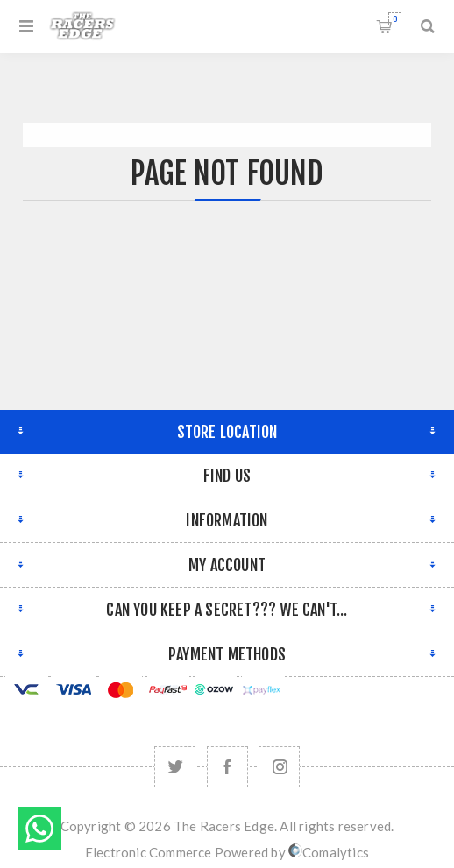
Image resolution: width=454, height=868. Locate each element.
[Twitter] (175, 767)
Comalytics (329, 852)
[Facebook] (227, 767)
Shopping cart (395, 19)
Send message (39, 829)
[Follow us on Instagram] (279, 767)
